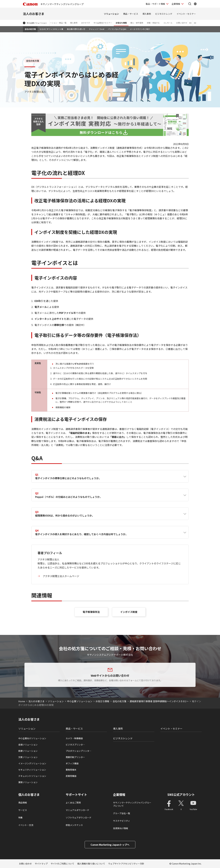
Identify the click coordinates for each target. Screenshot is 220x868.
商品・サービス (131, 14)
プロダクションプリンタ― (79, 751)
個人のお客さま (29, 795)
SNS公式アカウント (181, 795)
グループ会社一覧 (122, 813)
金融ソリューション (28, 745)
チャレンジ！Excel (97, 29)
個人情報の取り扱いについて (91, 864)
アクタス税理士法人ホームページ (61, 576)
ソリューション (111, 14)
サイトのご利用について (62, 864)
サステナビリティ (122, 821)
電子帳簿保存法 (91, 612)
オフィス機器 (72, 763)
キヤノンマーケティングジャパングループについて (132, 804)
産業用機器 (71, 776)
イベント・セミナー (186, 14)
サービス (23, 810)
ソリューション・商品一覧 (55, 23)
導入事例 (147, 14)
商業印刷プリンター (75, 757)
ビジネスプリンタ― (75, 745)
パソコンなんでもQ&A (117, 29)
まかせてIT (86, 23)
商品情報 (23, 803)
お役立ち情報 (121, 23)
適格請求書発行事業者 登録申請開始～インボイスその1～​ (159, 701)
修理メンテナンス (74, 825)
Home (22, 701)
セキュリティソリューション (32, 770)
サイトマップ (41, 864)
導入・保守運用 (137, 23)
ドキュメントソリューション (32, 776)
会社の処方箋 (30, 29)
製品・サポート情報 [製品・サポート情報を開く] (155, 4)
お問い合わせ (182, 23)
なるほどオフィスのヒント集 (51, 29)
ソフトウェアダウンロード (79, 818)
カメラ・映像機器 (74, 738)
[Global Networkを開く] (195, 4)
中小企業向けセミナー (103, 23)
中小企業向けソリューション (32, 738)
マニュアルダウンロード (77, 810)
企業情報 (119, 795)
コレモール (168, 23)
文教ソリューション (28, 757)
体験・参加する (153, 23)
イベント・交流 (26, 825)
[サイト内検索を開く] (190, 4)
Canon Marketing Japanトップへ (110, 845)
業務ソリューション (28, 782)
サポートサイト (76, 795)
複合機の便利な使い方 (76, 29)
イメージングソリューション (32, 763)
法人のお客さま (34, 14)
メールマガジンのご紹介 (140, 29)
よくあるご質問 (73, 803)
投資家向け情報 (121, 828)
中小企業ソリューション (37, 23)
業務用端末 (71, 770)
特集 (20, 818)
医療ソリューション (28, 751)
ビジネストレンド (164, 14)
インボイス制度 (129, 612)
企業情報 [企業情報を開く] (176, 4)
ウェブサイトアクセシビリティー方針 (126, 864)
